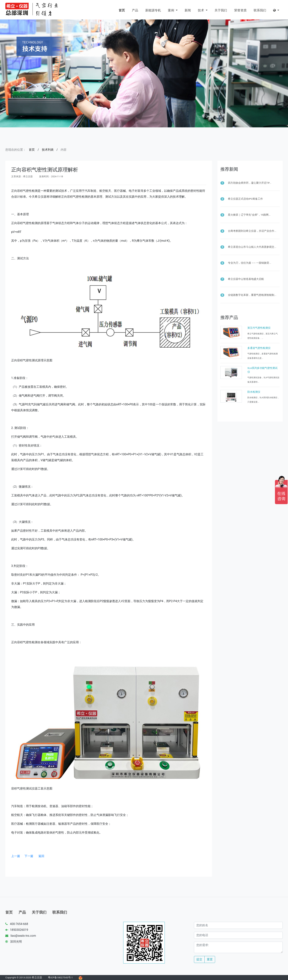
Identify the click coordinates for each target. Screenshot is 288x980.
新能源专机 (153, 10)
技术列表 (48, 150)
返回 (41, 856)
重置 (210, 959)
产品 (135, 10)
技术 (201, 10)
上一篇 (16, 856)
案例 (171, 10)
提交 (199, 959)
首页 (122, 10)
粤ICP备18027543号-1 (60, 977)
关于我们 (221, 10)
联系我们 (260, 10)
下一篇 (29, 856)
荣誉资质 (240, 10)
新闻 (188, 10)
